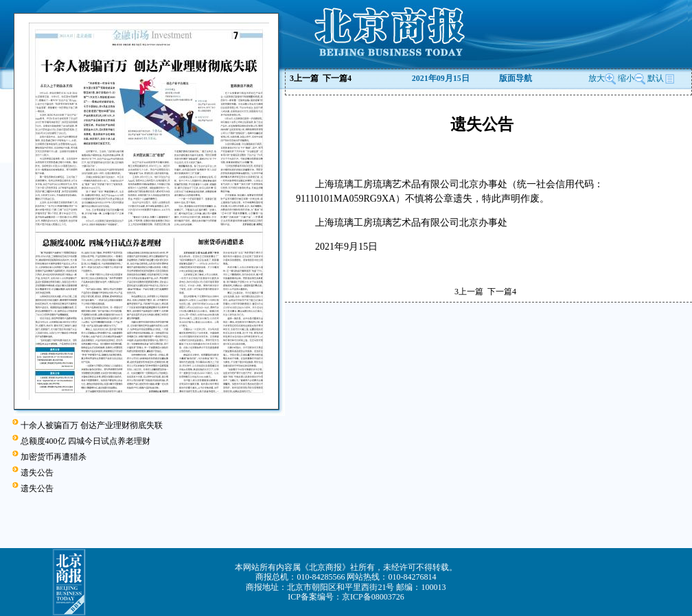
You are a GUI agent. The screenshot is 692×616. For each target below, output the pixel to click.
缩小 (626, 78)
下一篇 (337, 78)
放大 (602, 78)
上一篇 (304, 78)
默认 (661, 78)
